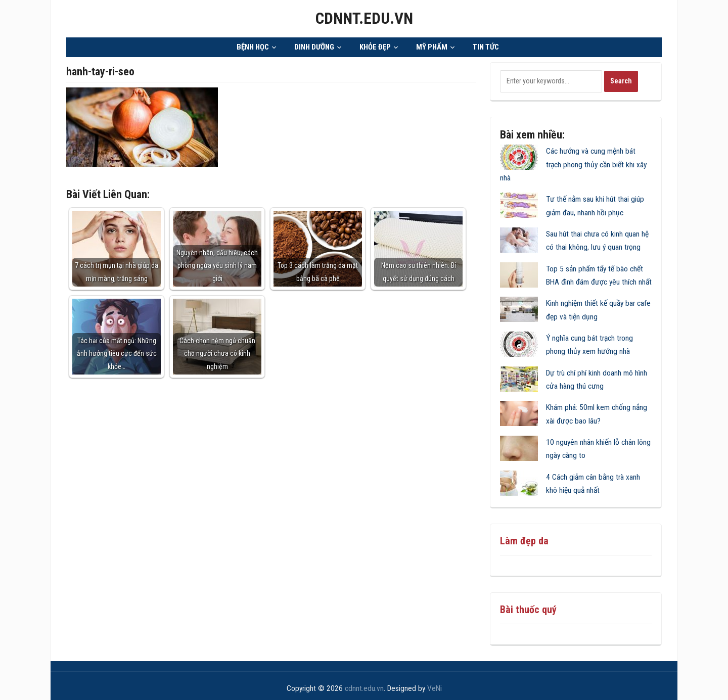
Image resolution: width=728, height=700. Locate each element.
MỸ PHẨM (432, 44)
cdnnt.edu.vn (364, 17)
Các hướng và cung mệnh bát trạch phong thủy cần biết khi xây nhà (573, 161)
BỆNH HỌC (253, 44)
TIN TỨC (486, 44)
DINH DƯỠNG (314, 44)
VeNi (435, 685)
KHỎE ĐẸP (375, 44)
